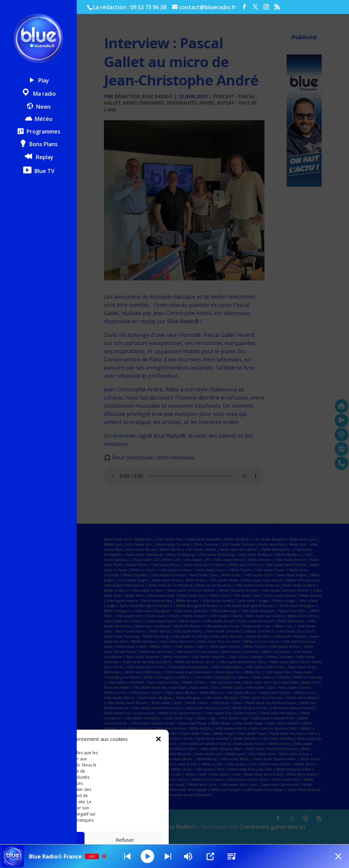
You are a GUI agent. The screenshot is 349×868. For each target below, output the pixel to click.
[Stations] (232, 856)
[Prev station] (168, 856)
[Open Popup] (211, 856)
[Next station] (127, 856)
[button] (158, 739)
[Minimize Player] (337, 856)
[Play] (148, 856)
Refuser (125, 840)
